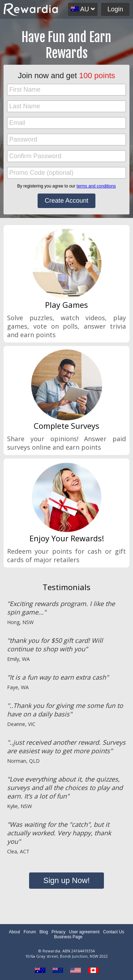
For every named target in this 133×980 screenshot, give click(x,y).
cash (95, 551)
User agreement (84, 932)
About (14, 932)
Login (115, 9)
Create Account (66, 201)
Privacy (58, 932)
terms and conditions (96, 186)
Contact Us (114, 932)
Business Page (68, 937)
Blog (44, 932)
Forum (30, 932)
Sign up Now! (66, 880)
